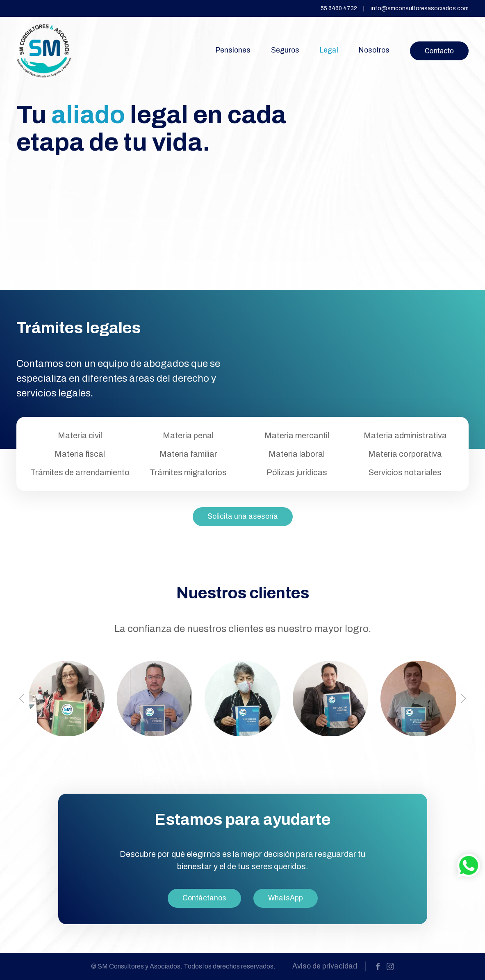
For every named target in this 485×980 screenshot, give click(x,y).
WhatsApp (286, 898)
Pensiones (233, 50)
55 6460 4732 (339, 8)
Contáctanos (204, 898)
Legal (329, 50)
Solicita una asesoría (243, 516)
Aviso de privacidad (325, 966)
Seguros (285, 50)
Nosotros (374, 50)
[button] (22, 698)
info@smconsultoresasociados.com (420, 8)
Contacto (439, 51)
